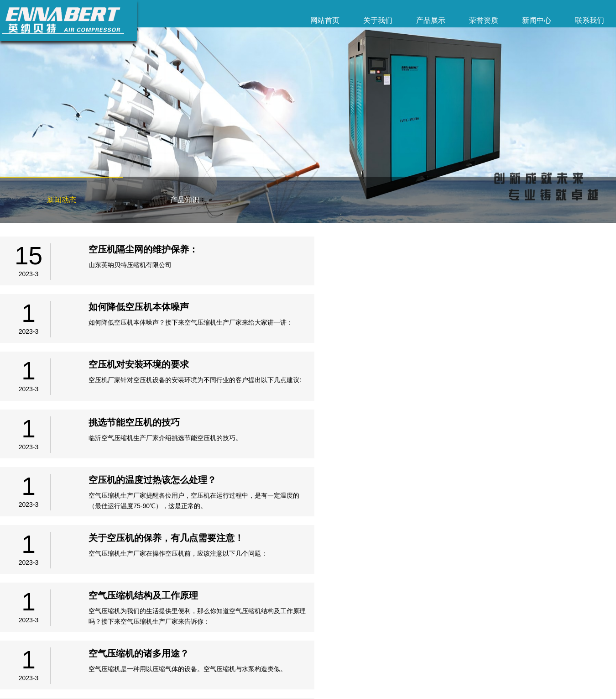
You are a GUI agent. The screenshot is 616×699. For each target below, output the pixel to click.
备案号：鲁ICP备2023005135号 (39, 683)
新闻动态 (62, 200)
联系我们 (590, 20)
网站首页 (325, 20)
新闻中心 (537, 20)
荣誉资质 (484, 20)
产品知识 (185, 200)
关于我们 (378, 20)
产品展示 (431, 20)
